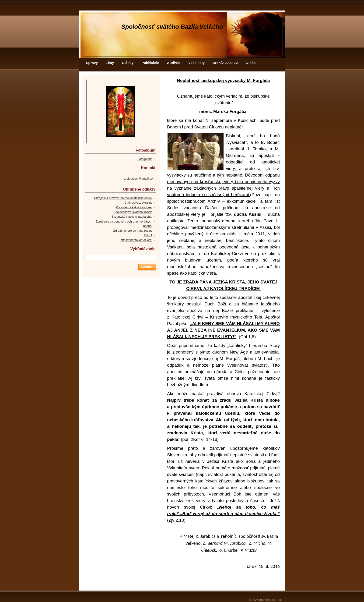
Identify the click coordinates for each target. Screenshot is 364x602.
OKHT (148, 235)
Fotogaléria (145, 159)
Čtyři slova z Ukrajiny (138, 203)
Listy (110, 63)
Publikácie (150, 63)
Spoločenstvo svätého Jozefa (133, 212)
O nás (251, 63)
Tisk (280, 600)
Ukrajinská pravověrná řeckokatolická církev (123, 198)
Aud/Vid (174, 63)
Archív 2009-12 (225, 63)
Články (128, 63)
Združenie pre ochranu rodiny (133, 231)
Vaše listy (196, 63)
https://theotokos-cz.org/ (136, 240)
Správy (92, 63)
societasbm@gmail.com (139, 179)
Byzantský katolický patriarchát (132, 217)
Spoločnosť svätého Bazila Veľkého (172, 27)
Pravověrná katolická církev (134, 207)
